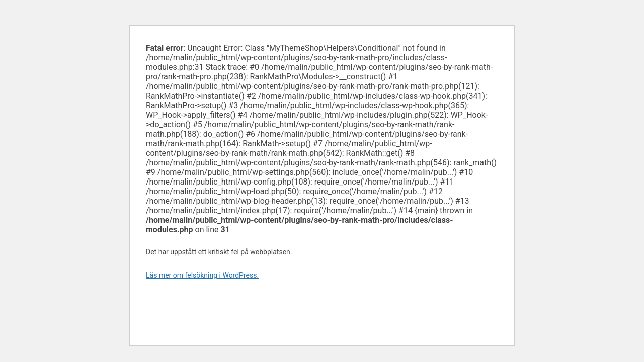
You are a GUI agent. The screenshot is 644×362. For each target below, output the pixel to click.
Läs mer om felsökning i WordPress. (202, 275)
